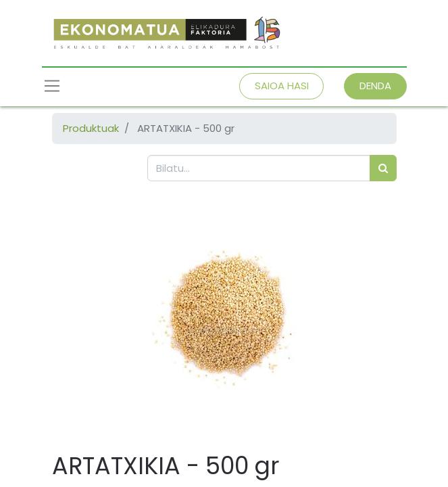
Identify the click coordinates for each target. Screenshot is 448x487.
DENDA (375, 86)
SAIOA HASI (282, 86)
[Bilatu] (383, 168)
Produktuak (91, 128)
